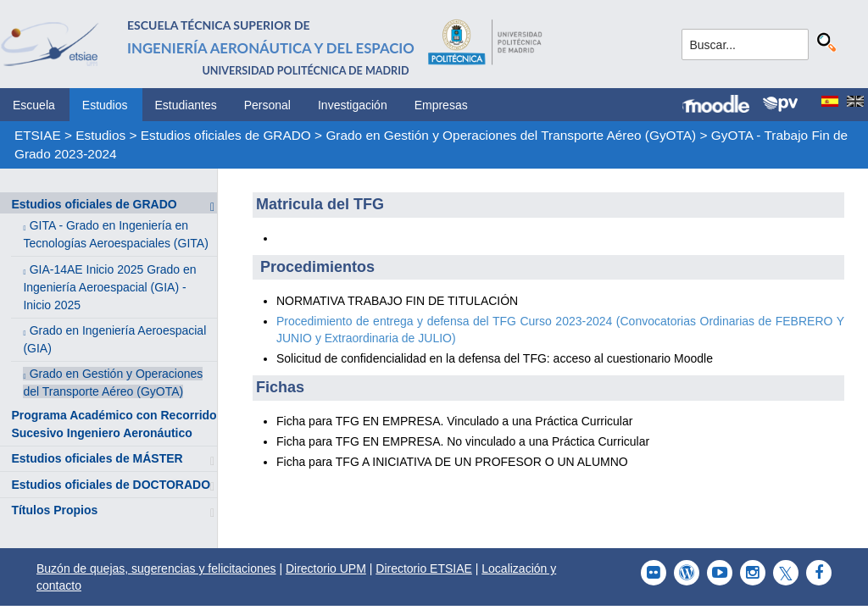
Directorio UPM (326, 568)
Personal (267, 105)
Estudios (105, 105)
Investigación (353, 105)
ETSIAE (38, 135)
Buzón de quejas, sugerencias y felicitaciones (156, 568)
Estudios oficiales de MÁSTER (97, 458)
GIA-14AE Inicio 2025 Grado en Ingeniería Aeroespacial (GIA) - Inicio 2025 (109, 287)
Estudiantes (186, 105)
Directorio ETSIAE (424, 568)
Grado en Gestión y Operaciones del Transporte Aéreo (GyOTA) (511, 135)
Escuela (34, 105)
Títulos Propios (54, 510)
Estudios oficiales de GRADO (226, 135)
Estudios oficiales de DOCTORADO (111, 485)
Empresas (441, 105)
